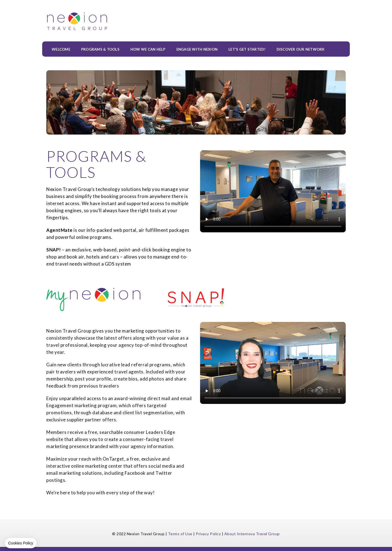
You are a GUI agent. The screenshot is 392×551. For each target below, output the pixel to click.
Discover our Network (301, 49)
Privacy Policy (208, 534)
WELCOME (61, 49)
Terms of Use (180, 534)
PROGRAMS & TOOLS (100, 49)
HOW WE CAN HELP (148, 49)
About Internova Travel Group (252, 534)
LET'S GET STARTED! (247, 49)
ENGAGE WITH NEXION (197, 49)
